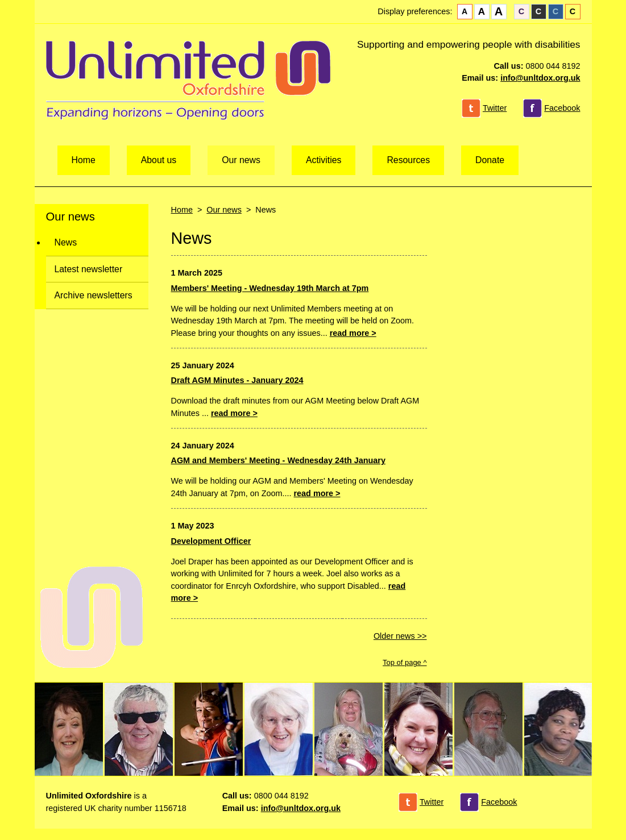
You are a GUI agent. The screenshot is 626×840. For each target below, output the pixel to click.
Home (84, 160)
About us (159, 160)
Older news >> (400, 636)
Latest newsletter (89, 269)
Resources (408, 160)
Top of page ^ (405, 662)
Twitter (495, 108)
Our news (241, 160)
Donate (490, 160)
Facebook (562, 108)
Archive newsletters (94, 295)
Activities (324, 160)
